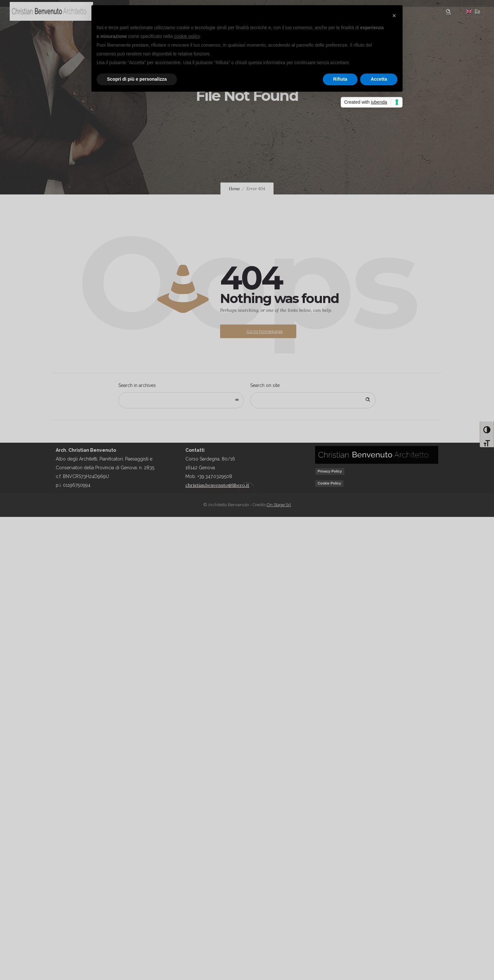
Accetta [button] (379, 79)
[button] (394, 16)
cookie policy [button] (187, 36)
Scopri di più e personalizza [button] (137, 79)
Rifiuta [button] (340, 79)
